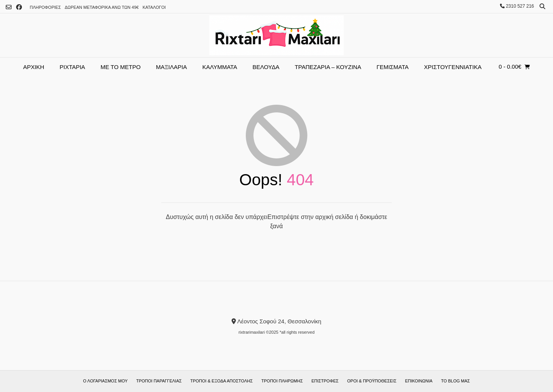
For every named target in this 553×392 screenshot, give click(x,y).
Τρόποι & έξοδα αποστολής (222, 381)
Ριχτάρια (72, 67)
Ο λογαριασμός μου (105, 381)
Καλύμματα (220, 67)
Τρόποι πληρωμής (282, 381)
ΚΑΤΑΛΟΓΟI (154, 7)
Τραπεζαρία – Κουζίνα (328, 67)
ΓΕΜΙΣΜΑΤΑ (392, 67)
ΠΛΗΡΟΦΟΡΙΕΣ (45, 7)
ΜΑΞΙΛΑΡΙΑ (171, 67)
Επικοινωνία (419, 381)
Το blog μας (456, 381)
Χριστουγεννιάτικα (453, 67)
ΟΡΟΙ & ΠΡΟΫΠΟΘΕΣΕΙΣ (372, 381)
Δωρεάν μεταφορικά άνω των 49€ (102, 7)
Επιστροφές (325, 381)
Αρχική (34, 67)
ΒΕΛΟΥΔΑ (266, 67)
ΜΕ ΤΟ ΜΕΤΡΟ (121, 67)
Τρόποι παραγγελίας (159, 381)
